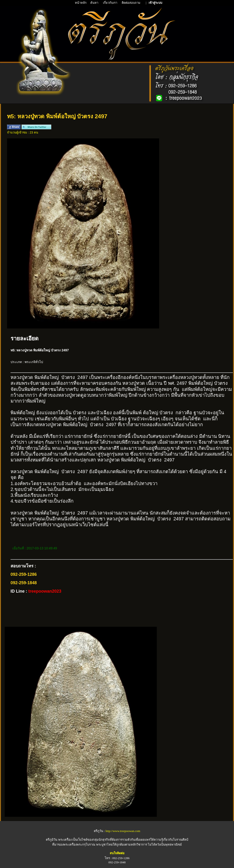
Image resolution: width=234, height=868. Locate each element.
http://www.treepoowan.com (123, 831)
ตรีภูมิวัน (52, 840)
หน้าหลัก (81, 3)
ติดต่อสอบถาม (131, 3)
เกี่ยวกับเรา (110, 3)
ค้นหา (94, 3)
